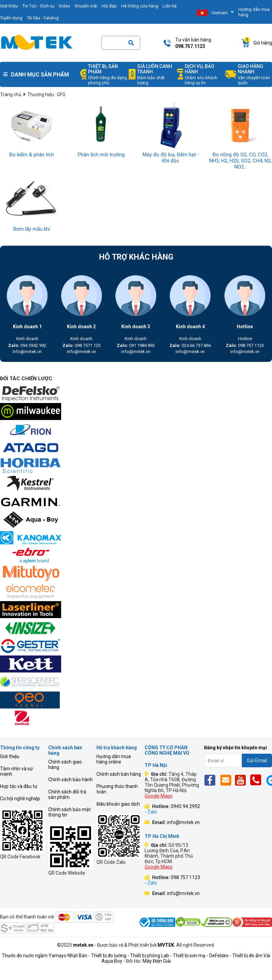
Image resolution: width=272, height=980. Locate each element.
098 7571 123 (81, 345)
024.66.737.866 (190, 345)
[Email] (227, 780)
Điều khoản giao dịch (118, 804)
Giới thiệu (10, 756)
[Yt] (242, 780)
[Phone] (258, 780)
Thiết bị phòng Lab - (151, 956)
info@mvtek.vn (27, 352)
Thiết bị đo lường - (110, 956)
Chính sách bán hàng (119, 774)
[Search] (131, 43)
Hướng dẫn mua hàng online (114, 759)
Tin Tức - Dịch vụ (38, 6)
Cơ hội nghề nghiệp (20, 799)
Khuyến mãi (86, 6)
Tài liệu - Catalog (43, 18)
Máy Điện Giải (157, 961)
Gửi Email (257, 760)
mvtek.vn (83, 945)
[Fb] (212, 780)
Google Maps (159, 796)
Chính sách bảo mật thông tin (69, 812)
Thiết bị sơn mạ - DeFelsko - (203, 956)
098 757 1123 (245, 345)
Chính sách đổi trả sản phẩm (67, 794)
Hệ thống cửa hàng (140, 6)
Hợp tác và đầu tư (19, 786)
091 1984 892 (136, 345)
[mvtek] (136, 394)
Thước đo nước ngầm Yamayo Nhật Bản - (46, 956)
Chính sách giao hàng (65, 765)
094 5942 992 (27, 345)
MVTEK (166, 945)
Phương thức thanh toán (117, 789)
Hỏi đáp (109, 6)
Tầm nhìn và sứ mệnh (16, 771)
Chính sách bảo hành (70, 780)
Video (65, 6)
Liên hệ (170, 6)
